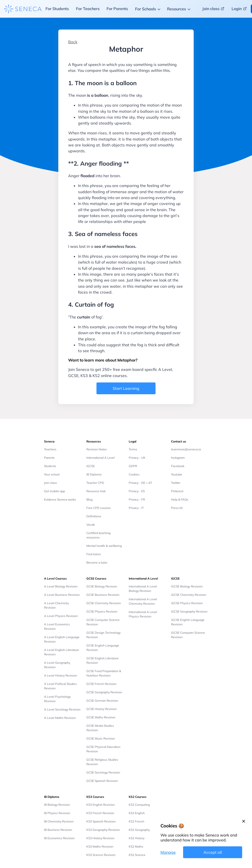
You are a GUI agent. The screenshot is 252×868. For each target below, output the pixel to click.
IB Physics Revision (57, 813)
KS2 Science (137, 855)
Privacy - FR (137, 499)
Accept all (213, 852)
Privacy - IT (136, 508)
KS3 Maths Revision (100, 846)
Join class (50, 483)
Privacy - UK (137, 458)
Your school (52, 474)
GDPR (133, 466)
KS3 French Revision (100, 813)
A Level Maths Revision (60, 718)
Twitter (176, 483)
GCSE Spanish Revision (102, 781)
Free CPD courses (99, 508)
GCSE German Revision (102, 701)
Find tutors (94, 554)
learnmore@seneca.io (186, 449)
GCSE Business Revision (103, 595)
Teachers (50, 449)
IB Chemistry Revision (59, 821)
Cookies (134, 474)
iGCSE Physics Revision (187, 603)
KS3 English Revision (101, 805)
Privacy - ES (137, 491)
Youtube (177, 474)
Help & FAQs (180, 499)
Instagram (178, 458)
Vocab (91, 525)
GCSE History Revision (102, 709)
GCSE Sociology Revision (103, 772)
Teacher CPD (95, 483)
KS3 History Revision (100, 838)
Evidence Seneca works (60, 499)
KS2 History (137, 838)
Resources (177, 9)
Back (73, 42)
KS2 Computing (139, 805)
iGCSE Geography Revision (189, 611)
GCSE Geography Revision (104, 692)
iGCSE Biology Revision (187, 586)
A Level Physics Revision (61, 616)
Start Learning (126, 388)
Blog (89, 499)
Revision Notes (97, 449)
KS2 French (136, 821)
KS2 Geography (139, 830)
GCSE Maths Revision (101, 717)
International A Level (101, 458)
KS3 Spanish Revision (101, 821)
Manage (168, 852)
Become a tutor (97, 562)
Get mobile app (55, 491)
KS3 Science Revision (101, 855)
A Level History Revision (61, 675)
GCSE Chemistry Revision (104, 603)
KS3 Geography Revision (103, 830)
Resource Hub (96, 491)
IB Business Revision (58, 830)
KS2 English (137, 813)
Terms (133, 449)
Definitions (94, 516)
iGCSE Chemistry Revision (189, 595)
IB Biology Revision (57, 805)
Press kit (177, 508)
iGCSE (91, 466)
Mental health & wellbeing (104, 546)
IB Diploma (94, 474)
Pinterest (177, 491)
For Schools (146, 9)
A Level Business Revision (62, 595)
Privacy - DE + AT (140, 483)
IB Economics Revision (59, 838)
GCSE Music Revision (101, 738)
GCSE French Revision (101, 684)
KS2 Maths (136, 846)
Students (50, 466)
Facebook (178, 466)
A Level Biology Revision (61, 586)
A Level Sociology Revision (62, 709)
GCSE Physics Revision (102, 611)
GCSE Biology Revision (102, 586)
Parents (49, 458)
